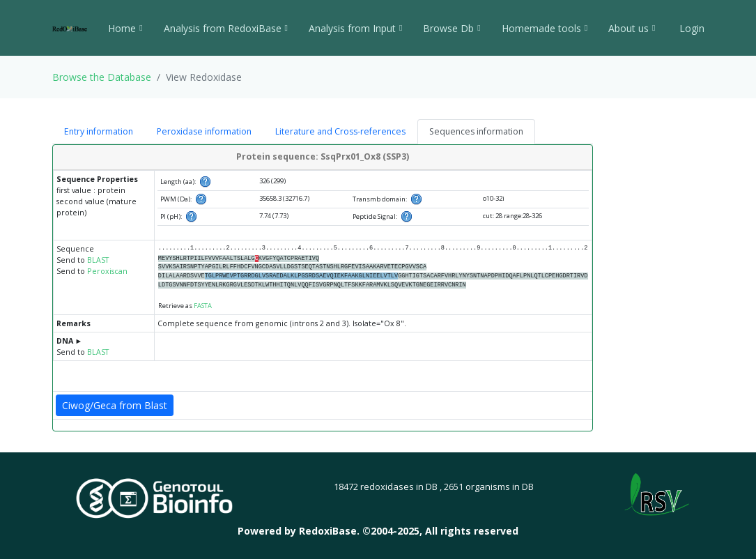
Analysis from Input (355, 28)
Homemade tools (545, 28)
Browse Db (452, 28)
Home (125, 28)
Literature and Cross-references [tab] (340, 131)
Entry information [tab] (99, 131)
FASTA (203, 306)
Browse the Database (102, 77)
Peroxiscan (107, 271)
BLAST (98, 260)
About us (632, 28)
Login (691, 28)
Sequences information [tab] (476, 131)
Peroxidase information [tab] (204, 131)
